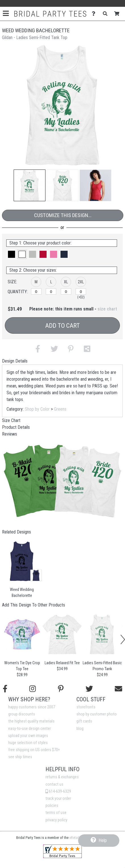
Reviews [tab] (10, 434)
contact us (54, 784)
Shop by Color (37, 409)
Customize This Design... (63, 215)
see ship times (20, 757)
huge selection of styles (28, 743)
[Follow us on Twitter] (89, 689)
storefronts (86, 707)
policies (52, 806)
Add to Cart (63, 326)
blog (80, 729)
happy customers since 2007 (32, 707)
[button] (30, 185)
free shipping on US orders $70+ (34, 750)
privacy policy (56, 820)
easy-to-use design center (30, 729)
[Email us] (118, 689)
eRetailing (77, 838)
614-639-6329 (58, 791)
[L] (51, 292)
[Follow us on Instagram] (33, 689)
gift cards (84, 721)
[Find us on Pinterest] (61, 689)
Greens (60, 409)
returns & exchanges (62, 777)
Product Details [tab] (16, 427)
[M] (36, 292)
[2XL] (81, 292)
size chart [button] (107, 309)
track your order (58, 799)
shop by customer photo (97, 714)
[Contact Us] (95, 14)
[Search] (107, 14)
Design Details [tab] (15, 361)
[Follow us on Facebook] (5, 689)
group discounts (22, 714)
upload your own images (28, 736)
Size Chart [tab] (11, 420)
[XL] (66, 292)
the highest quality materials (31, 721)
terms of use (56, 813)
